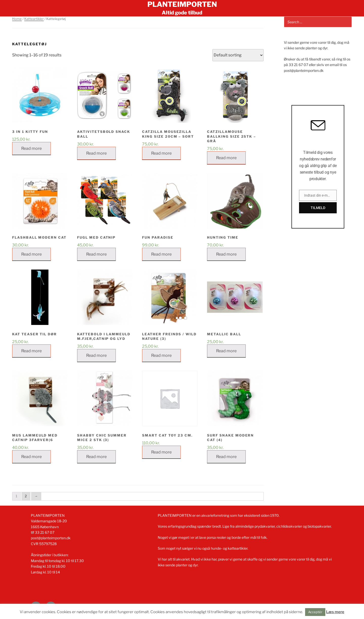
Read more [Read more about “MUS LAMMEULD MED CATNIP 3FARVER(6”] (31, 457)
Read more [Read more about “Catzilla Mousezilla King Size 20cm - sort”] (161, 153)
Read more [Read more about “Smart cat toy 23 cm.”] (161, 452)
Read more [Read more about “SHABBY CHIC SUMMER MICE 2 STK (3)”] (96, 457)
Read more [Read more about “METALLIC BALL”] (226, 351)
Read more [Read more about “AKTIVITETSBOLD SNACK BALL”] (96, 153)
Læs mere (335, 612)
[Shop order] (238, 55)
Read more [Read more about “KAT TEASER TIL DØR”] (31, 351)
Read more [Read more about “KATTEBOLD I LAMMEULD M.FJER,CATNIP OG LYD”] (96, 355)
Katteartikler (34, 19)
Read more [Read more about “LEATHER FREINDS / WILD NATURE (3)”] (161, 355)
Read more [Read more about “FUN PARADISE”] (161, 254)
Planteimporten (182, 4)
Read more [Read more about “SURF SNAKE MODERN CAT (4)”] (226, 457)
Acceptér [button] (315, 612)
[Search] (346, 22)
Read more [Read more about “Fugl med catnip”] (96, 254)
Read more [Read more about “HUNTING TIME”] (226, 254)
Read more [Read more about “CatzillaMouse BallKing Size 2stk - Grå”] (226, 158)
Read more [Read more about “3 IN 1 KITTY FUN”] (31, 148)
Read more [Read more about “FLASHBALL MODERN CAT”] (31, 254)
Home (17, 19)
